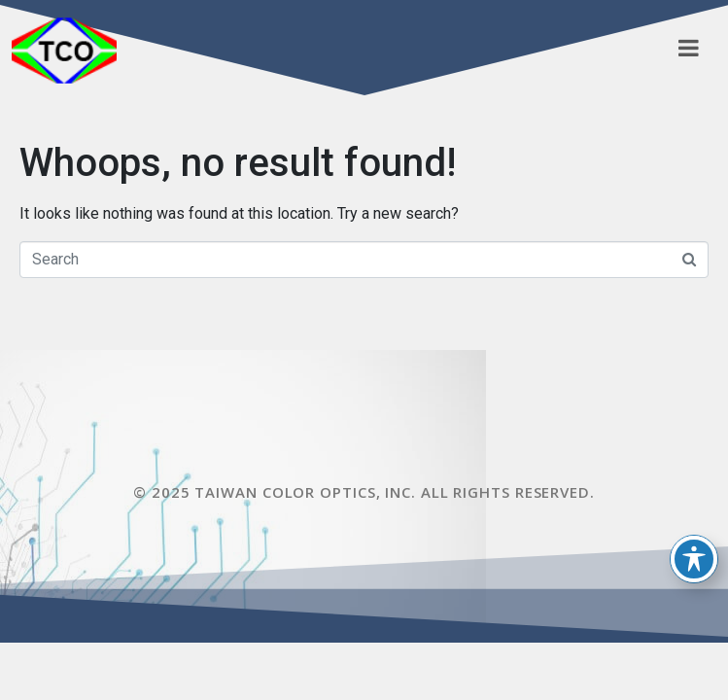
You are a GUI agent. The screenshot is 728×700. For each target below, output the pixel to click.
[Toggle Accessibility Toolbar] (694, 559)
